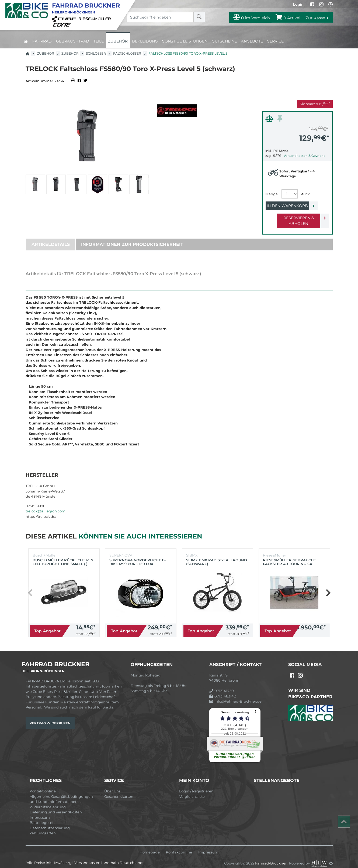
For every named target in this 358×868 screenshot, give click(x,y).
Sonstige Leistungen (185, 41)
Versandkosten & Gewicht (304, 156)
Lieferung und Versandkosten (56, 806)
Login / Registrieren (196, 785)
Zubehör (118, 41)
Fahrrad (42, 41)
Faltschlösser (127, 53)
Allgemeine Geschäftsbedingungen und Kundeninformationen (61, 793)
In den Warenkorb (293, 206)
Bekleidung (145, 41)
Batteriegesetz (43, 817)
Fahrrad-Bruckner (271, 858)
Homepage (150, 847)
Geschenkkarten (119, 791)
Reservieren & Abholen (293, 218)
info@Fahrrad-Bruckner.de (235, 696)
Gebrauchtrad (73, 41)
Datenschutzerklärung (50, 822)
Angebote (252, 41)
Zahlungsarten (43, 827)
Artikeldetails (51, 239)
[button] (144, 184)
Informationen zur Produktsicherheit (132, 239)
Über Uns (112, 785)
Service (275, 41)
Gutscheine (224, 41)
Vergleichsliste (192, 791)
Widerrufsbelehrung (48, 801)
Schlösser (96, 53)
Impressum (40, 812)
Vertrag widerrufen (50, 718)
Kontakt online (43, 785)
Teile (99, 41)
